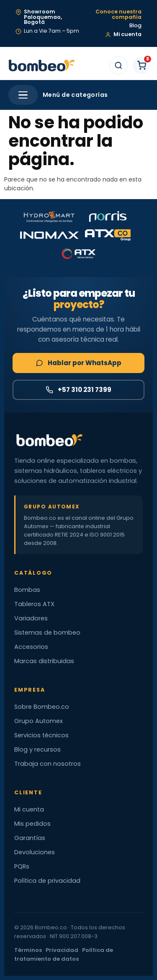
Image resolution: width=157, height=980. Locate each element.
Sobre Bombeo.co (42, 707)
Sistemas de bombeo (47, 633)
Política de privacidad (47, 881)
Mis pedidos (32, 824)
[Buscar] (118, 65)
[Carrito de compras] (142, 65)
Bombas (27, 590)
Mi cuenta (29, 809)
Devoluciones (35, 852)
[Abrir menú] (23, 95)
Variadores (31, 618)
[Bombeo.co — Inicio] (41, 65)
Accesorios (31, 647)
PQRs (22, 866)
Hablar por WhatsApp (78, 363)
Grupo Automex (39, 721)
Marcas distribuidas (44, 661)
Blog (135, 26)
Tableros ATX (34, 604)
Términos (28, 950)
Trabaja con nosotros (48, 764)
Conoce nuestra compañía (118, 14)
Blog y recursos (37, 749)
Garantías (30, 838)
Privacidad (62, 950)
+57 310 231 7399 (78, 390)
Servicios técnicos (41, 735)
